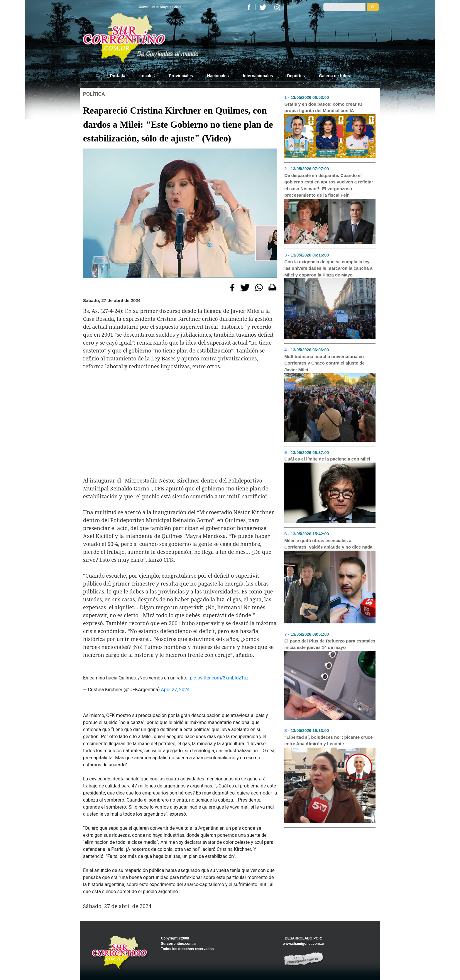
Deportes (296, 76)
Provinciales (181, 76)
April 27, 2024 (175, 690)
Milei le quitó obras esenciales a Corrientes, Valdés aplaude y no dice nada (328, 544)
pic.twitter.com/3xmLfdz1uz (219, 678)
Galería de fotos (334, 76)
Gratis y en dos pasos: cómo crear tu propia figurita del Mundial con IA (323, 107)
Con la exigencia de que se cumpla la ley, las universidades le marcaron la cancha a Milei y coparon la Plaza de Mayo (328, 268)
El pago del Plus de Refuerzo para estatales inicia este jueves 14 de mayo (330, 644)
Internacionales (258, 76)
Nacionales (218, 76)
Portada (121, 75)
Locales (147, 76)
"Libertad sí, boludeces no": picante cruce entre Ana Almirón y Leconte (328, 741)
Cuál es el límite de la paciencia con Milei (327, 459)
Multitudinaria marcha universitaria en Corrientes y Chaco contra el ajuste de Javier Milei (324, 363)
